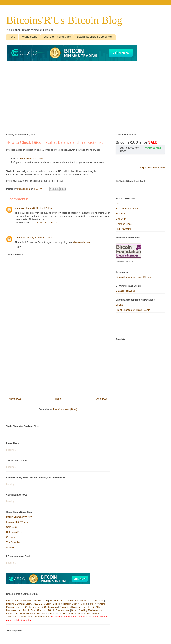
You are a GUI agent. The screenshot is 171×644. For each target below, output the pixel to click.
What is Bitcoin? (29, 37)
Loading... (11, 450)
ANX (118, 203)
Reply (18, 227)
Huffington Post (14, 532)
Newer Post (15, 399)
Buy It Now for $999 (129, 149)
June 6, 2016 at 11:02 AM (39, 238)
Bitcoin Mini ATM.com (74, 613)
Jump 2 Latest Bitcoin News (152, 168)
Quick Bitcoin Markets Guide (57, 37)
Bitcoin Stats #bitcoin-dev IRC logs (134, 277)
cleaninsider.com (82, 242)
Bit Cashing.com (49, 607)
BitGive (120, 305)
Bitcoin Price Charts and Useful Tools (95, 37)
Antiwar (10, 547)
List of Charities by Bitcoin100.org (133, 310)
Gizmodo (11, 537)
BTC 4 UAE (12, 600)
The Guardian (13, 542)
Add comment (15, 255)
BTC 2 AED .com (70, 600)
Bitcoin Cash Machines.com (20, 613)
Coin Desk (12, 527)
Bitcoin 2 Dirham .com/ (92, 600)
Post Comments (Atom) (65, 409)
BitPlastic (121, 214)
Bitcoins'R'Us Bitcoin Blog (64, 20)
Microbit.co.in (41, 600)
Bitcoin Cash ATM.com (76, 604)
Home (12, 37)
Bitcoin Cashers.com (59, 610)
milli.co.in (54, 600)
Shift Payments (124, 229)
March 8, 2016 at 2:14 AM (39, 208)
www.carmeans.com (48, 222)
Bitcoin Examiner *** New (19, 517)
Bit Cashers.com (30, 607)
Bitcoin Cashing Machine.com (86, 610)
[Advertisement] (33, 95)
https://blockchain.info (31, 159)
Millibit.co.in (26, 600)
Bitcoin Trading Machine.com (34, 617)
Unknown (20, 208)
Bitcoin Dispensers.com (49, 613)
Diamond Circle (124, 224)
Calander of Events (126, 291)
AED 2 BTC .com (42, 604)
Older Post (101, 399)
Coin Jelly (121, 219)
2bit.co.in (58, 604)
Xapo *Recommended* (128, 209)
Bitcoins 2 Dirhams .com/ (19, 604)
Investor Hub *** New (17, 522)
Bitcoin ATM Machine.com (73, 607)
